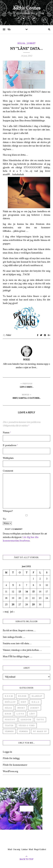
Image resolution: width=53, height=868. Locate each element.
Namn (7, 432)
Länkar (25, 849)
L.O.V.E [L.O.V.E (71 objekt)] (20, 714)
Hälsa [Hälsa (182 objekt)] (8, 708)
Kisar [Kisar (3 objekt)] (8, 714)
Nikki (8, 335)
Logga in (7, 752)
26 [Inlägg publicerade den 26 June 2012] (13, 605)
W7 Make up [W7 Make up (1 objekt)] (40, 731)
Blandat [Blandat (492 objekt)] (37, 696)
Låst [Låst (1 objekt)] (32, 714)
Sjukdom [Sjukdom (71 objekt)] (26, 720)
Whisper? (8, 511)
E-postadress (10, 445)
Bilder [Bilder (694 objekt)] (22, 696)
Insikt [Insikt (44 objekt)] (21, 708)
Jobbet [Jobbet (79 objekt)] (35, 708)
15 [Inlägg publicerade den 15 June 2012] (33, 592)
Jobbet (31, 43)
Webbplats (8, 458)
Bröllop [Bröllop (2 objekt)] (10, 702)
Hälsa (21, 43)
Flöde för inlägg (11, 758)
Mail (10, 849)
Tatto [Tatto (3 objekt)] (40, 720)
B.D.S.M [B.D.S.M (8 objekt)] (9, 696)
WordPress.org (10, 771)
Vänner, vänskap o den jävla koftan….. (22, 650)
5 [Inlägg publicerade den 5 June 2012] (13, 585)
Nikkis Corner (26, 8)
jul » (12, 612)
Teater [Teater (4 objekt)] (9, 726)
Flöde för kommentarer (15, 765)
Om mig (17, 849)
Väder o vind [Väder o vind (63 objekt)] (27, 726)
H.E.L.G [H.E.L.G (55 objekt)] (35, 702)
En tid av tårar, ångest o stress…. (19, 630)
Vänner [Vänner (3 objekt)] (23, 731)
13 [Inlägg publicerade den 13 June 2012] (20, 592)
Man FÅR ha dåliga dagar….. (17, 656)
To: (5, 519)
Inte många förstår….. (14, 637)
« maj (6, 612)
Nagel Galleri (40, 849)
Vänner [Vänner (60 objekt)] (9, 731)
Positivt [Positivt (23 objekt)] (10, 720)
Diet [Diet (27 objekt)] (24, 702)
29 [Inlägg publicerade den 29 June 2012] (33, 605)
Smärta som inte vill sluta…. (17, 643)
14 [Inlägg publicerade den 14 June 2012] (27, 592)
